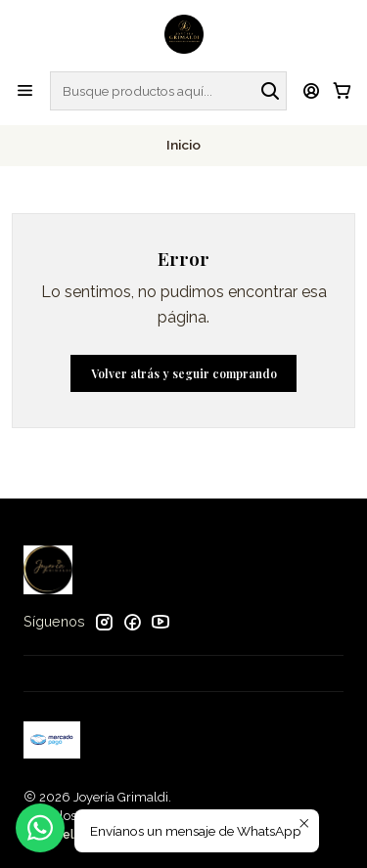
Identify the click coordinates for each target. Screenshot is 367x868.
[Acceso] (312, 90)
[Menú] (25, 90)
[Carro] (342, 91)
